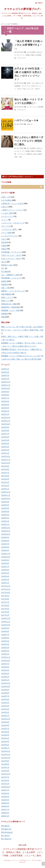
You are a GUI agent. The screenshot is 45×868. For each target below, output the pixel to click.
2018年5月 (5, 573)
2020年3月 (5, 518)
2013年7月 (5, 729)
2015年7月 (5, 664)
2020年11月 (6, 495)
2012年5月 (5, 771)
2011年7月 (5, 777)
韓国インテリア (7, 297)
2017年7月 (5, 602)
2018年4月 (5, 576)
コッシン (5, 220)
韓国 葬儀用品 (6, 294)
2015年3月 (5, 673)
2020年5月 (5, 512)
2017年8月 (5, 599)
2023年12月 (6, 382)
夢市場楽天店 (6, 829)
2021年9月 (5, 466)
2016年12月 (6, 618)
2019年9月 (5, 537)
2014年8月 (5, 693)
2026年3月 (5, 372)
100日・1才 (31, 83)
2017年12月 (6, 586)
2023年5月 (5, 401)
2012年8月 (5, 764)
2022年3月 (5, 447)
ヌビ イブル (6, 226)
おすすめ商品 (31, 52)
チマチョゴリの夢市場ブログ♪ (22, 9)
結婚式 (40, 154)
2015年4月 (5, 670)
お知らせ (39, 52)
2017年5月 (5, 609)
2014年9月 (5, 690)
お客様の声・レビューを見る (12, 204)
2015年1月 (5, 680)
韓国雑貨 (5, 314)
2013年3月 (5, 742)
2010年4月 (5, 797)
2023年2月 (5, 411)
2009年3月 (5, 803)
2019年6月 (5, 547)
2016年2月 (5, 651)
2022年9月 (5, 427)
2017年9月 (5, 596)
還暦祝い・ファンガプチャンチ (13, 291)
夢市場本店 (5, 826)
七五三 (4, 239)
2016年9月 (5, 628)
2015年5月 (5, 667)
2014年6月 (5, 699)
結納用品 (5, 284)
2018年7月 (5, 567)
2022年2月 (5, 450)
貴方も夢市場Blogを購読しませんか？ (18, 177)
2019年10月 (6, 534)
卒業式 (33, 55)
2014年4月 (5, 706)
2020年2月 (5, 521)
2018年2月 (5, 580)
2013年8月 (5, 725)
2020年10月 (6, 499)
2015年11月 (6, 657)
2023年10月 (6, 388)
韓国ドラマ (5, 301)
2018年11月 (6, 554)
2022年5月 (5, 440)
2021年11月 (6, 460)
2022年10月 (6, 424)
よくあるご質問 (7, 213)
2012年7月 (5, 767)
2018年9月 (5, 560)
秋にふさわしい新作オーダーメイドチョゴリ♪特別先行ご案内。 (29, 141)
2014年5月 (5, 703)
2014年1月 (5, 716)
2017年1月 (5, 615)
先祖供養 (5, 242)
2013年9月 (5, 722)
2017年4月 (5, 612)
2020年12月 (6, 492)
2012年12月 (6, 751)
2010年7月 (5, 790)
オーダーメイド (19, 55)
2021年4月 (5, 482)
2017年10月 (6, 593)
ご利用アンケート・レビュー (12, 210)
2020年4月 (5, 515)
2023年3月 (5, 408)
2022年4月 (5, 443)
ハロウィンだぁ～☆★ (26, 120)
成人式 (4, 262)
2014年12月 (6, 683)
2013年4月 (5, 738)
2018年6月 (5, 570)
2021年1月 (5, 489)
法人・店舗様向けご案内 (10, 275)
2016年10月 (6, 625)
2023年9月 (5, 392)
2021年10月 (6, 463)
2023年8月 (5, 395)
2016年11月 (6, 622)
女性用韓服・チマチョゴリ (11, 252)
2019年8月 (5, 541)
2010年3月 (5, 800)
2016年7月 (5, 635)
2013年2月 (5, 745)
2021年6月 (5, 476)
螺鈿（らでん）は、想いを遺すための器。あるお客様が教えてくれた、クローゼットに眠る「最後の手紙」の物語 (22, 330)
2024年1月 (5, 379)
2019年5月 (5, 550)
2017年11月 (6, 589)
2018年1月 (5, 583)
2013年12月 (6, 719)
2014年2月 (5, 712)
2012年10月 (6, 758)
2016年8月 (5, 631)
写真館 (27, 55)
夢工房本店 (5, 836)
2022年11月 (6, 421)
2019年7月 (5, 544)
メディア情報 (6, 233)
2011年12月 (6, 774)
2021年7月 (5, 473)
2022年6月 (5, 437)
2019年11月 (6, 531)
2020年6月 (5, 508)
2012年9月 (5, 761)
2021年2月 (5, 486)
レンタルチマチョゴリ (10, 236)
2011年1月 (5, 784)
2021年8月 (5, 469)
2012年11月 (6, 754)
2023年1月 (5, 414)
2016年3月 (5, 648)
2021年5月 (5, 479)
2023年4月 (5, 405)
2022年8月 (5, 431)
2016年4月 (5, 644)
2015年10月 (6, 661)
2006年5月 (5, 813)
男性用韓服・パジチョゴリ (11, 278)
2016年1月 (5, 654)
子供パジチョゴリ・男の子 (31, 89)
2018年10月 (6, 557)
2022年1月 (5, 453)
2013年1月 (5, 748)
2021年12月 (6, 456)
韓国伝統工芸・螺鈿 (9, 304)
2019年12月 (6, 528)
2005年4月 (5, 816)
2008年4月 (5, 806)
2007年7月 (5, 810)
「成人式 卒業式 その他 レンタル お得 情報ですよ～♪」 (29, 45)
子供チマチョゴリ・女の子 (11, 255)
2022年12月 (6, 418)
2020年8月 (5, 505)
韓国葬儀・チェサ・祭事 (10, 310)
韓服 (3, 317)
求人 (3, 268)
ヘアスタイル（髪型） (10, 229)
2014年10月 (6, 686)
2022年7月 (5, 434)
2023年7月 (5, 398)
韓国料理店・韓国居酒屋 (10, 307)
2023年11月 (6, 385)
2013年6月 (5, 732)
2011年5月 (5, 780)
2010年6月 (5, 793)
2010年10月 (6, 787)
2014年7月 (5, 696)
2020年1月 (5, 524)
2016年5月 (5, 641)
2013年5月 (5, 735)
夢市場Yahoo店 (7, 832)
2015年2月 (5, 677)
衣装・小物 (18, 157)
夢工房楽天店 (6, 839)
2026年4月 (5, 369)
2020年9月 (5, 502)
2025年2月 (5, 375)
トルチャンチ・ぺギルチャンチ (13, 223)
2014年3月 (5, 709)
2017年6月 (5, 605)
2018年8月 (5, 563)
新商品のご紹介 (32, 154)
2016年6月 (5, 638)
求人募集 (5, 272)
